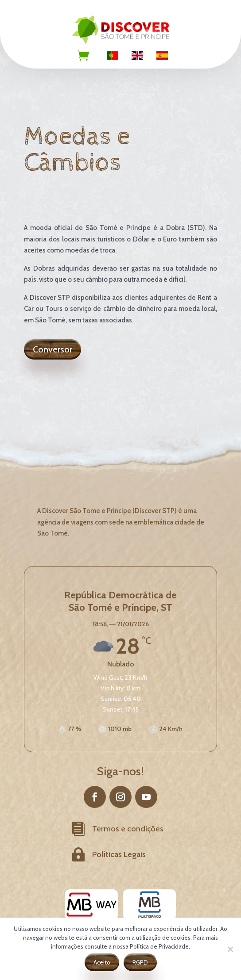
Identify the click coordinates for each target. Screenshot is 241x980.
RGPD (140, 962)
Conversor (52, 349)
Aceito (102, 962)
